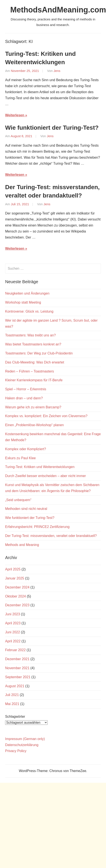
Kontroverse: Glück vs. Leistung (29, 311)
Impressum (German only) (25, 739)
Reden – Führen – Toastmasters (29, 371)
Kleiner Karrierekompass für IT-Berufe (34, 380)
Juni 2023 (13, 614)
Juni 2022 (13, 632)
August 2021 (15, 686)
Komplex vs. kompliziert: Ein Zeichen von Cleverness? (46, 416)
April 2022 (13, 641)
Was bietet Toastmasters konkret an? (33, 344)
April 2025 (13, 569)
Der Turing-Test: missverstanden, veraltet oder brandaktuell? (51, 536)
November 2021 (17, 668)
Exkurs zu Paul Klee (20, 458)
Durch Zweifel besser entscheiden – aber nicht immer (46, 476)
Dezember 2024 (17, 587)
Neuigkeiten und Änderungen (27, 293)
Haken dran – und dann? (24, 398)
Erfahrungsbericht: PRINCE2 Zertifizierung (37, 527)
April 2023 (13, 623)
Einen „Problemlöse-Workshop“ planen (35, 425)
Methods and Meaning (22, 545)
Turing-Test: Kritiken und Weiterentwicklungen (40, 467)
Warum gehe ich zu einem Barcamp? (33, 407)
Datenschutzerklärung (22, 745)
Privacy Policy (16, 751)
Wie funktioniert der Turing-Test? (52, 128)
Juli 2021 (12, 695)
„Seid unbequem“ (18, 500)
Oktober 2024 (15, 596)
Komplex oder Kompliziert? (26, 449)
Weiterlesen (15, 115)
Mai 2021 (12, 704)
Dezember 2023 (17, 605)
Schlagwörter (15, 717)
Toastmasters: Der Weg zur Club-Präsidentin (39, 353)
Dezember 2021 (17, 659)
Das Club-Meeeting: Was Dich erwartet (35, 362)
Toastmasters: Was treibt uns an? (30, 335)
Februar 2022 (15, 650)
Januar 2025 (15, 578)
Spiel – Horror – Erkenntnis (26, 389)
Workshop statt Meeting (23, 302)
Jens (57, 71)
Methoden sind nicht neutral (26, 509)
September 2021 (18, 677)
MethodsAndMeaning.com (58, 10)
